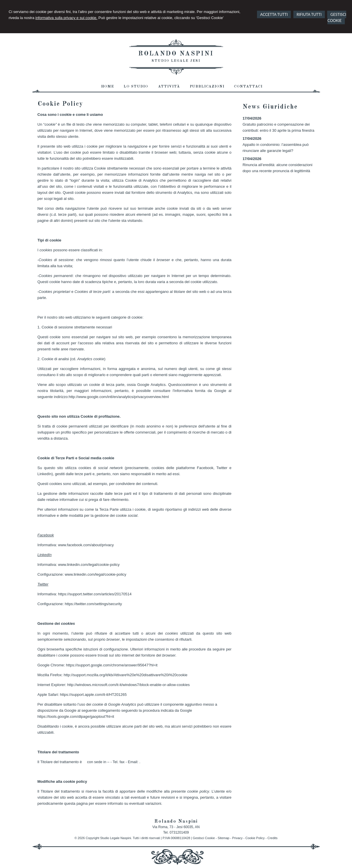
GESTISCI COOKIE (337, 17)
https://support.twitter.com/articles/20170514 (95, 594)
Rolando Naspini (176, 54)
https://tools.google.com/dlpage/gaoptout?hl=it (76, 716)
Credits (272, 838)
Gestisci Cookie (204, 838)
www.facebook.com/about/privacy (86, 545)
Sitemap (224, 838)
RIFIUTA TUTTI (309, 14)
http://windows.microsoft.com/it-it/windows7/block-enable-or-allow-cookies (128, 685)
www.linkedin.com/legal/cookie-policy (89, 565)
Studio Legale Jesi (176, 61)
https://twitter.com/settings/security (93, 604)
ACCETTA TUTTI (274, 14)
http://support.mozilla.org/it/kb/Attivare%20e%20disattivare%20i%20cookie (126, 675)
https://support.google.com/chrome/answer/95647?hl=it (112, 665)
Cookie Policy (255, 838)
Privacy (237, 838)
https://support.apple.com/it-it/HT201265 (93, 695)
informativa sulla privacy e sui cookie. (67, 18)
